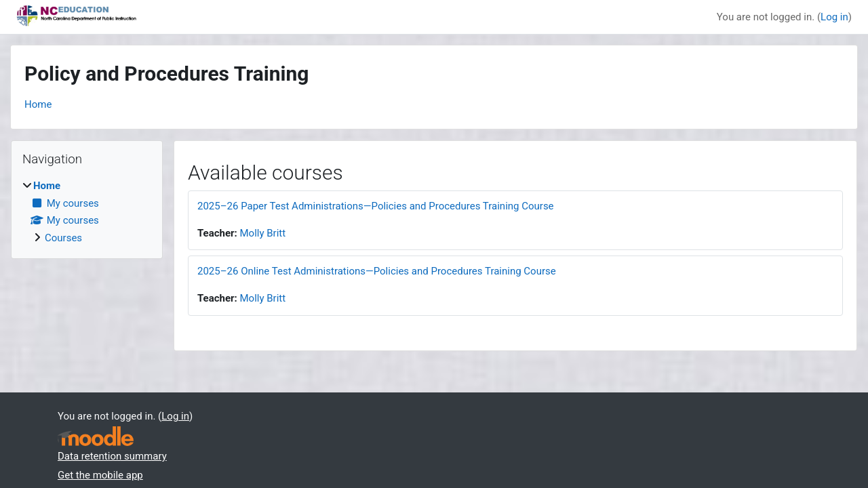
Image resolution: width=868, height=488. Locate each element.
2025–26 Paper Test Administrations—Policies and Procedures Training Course (376, 206)
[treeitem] (87, 212)
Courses (63, 238)
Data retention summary (112, 456)
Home (38, 104)
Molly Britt (263, 233)
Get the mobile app (100, 475)
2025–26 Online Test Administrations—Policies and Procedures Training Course (377, 271)
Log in (834, 17)
